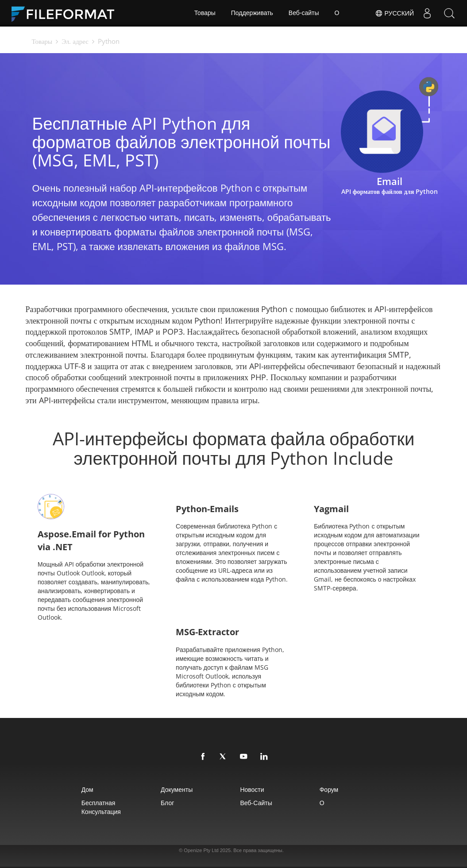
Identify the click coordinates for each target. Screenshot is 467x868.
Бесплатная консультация (101, 807)
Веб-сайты (304, 13)
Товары (205, 13)
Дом (87, 789)
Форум (329, 789)
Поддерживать (252, 13)
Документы (177, 789)
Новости (252, 789)
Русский (394, 13)
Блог (167, 803)
